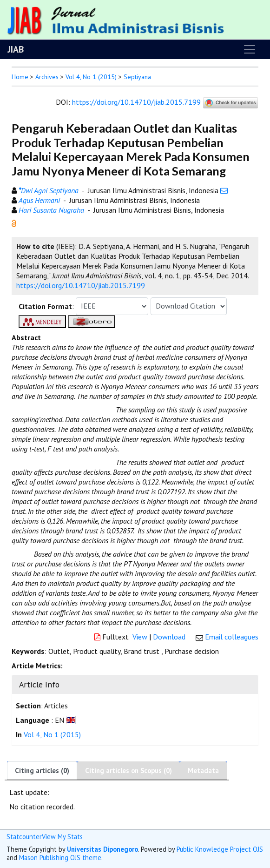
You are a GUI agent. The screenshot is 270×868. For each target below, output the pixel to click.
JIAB (16, 49)
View (140, 637)
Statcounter (24, 837)
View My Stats (62, 837)
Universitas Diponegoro (102, 849)
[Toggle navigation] (250, 49)
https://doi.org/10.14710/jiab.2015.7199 (136, 102)
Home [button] (20, 77)
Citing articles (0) (42, 770)
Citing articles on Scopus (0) (128, 770)
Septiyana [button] (137, 77)
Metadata (203, 770)
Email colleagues (232, 637)
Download (169, 637)
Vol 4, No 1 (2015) (91, 77)
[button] (14, 222)
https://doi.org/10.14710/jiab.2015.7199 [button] (81, 285)
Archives (47, 77)
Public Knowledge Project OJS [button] (220, 849)
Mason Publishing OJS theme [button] (60, 858)
